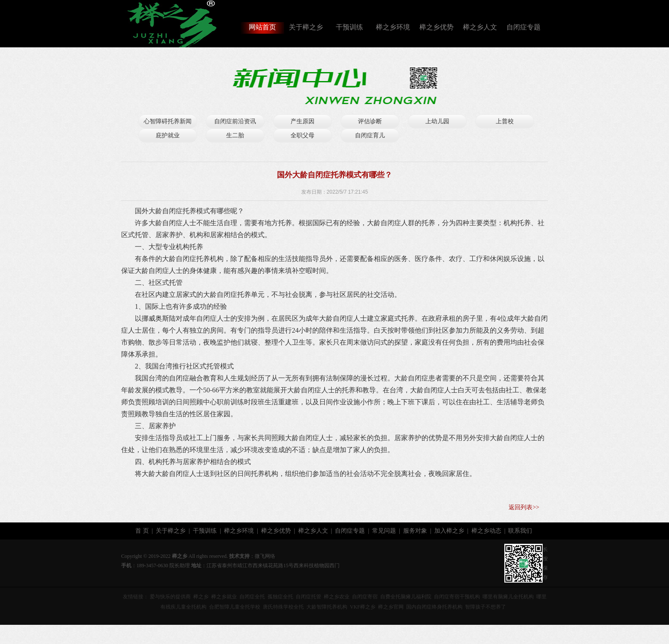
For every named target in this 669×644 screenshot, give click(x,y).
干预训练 (349, 27)
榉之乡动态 (486, 531)
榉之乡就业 (224, 597)
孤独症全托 (280, 597)
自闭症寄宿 (365, 597)
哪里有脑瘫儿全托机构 (508, 597)
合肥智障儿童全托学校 (235, 607)
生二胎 (235, 135)
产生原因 (303, 121)
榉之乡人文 (480, 27)
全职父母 (303, 135)
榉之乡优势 (436, 27)
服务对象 (415, 531)
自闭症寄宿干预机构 (457, 597)
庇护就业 (168, 135)
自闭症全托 (252, 597)
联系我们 (520, 531)
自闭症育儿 (370, 135)
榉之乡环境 (393, 27)
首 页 (142, 531)
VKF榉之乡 (363, 607)
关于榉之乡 (306, 27)
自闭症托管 (308, 597)
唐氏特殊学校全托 (283, 607)
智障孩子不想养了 (486, 607)
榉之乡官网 (391, 607)
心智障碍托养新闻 (168, 121)
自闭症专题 (524, 27)
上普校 (505, 121)
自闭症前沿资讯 (235, 121)
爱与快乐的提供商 (170, 597)
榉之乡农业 (337, 597)
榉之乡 (201, 597)
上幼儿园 (437, 121)
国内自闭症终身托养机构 (434, 607)
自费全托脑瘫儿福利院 (406, 597)
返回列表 (521, 507)
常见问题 (384, 531)
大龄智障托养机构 (327, 607)
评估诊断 (370, 121)
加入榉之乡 (449, 531)
